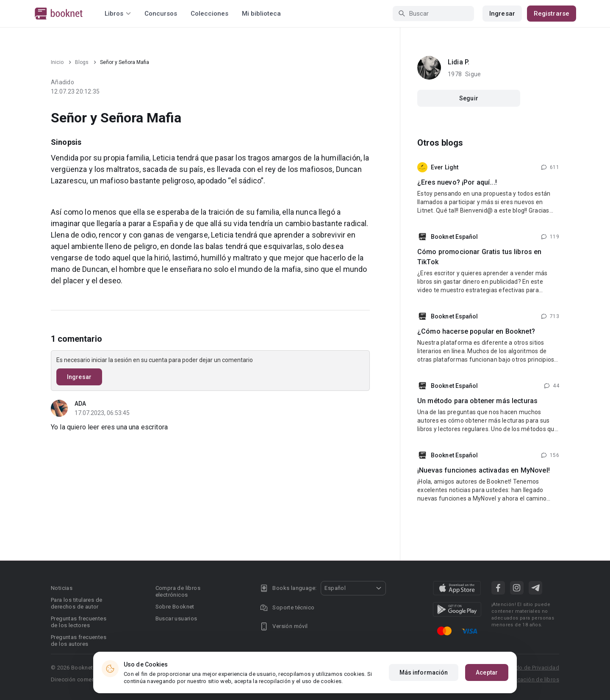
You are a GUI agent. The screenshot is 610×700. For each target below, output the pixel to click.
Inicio (57, 62)
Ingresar (502, 14)
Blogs (82, 62)
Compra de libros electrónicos (178, 591)
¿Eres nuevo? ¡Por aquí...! (457, 182)
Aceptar (487, 672)
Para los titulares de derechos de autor (76, 603)
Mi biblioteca (261, 14)
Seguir (469, 98)
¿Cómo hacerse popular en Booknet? (476, 331)
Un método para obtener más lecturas (477, 401)
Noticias (62, 588)
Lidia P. (459, 62)
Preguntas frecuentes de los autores (79, 641)
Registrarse (552, 14)
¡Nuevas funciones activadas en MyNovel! (484, 470)
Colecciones (209, 14)
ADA (80, 404)
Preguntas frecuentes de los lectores (79, 622)
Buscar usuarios (176, 618)
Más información (424, 672)
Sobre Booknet (175, 607)
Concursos (161, 14)
